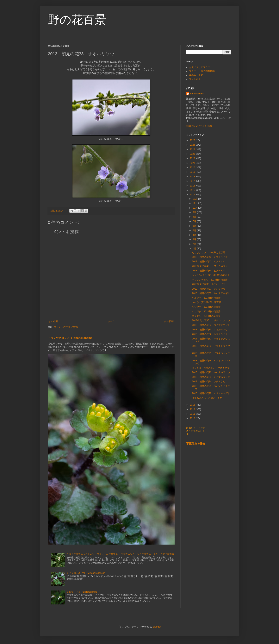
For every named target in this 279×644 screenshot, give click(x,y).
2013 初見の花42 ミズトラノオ (210, 257)
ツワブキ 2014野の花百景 (206, 307)
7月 (195, 221)
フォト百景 (195, 79)
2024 (193, 149)
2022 (193, 158)
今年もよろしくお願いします (207, 398)
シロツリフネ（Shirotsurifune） (83, 592)
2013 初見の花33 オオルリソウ (210, 330)
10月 (195, 208)
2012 (193, 409)
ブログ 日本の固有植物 (202, 71)
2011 (193, 414)
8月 (195, 217)
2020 (193, 167)
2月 (195, 244)
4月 (195, 235)
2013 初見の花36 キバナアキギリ (211, 293)
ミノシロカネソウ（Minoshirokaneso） (87, 573)
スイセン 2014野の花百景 (206, 316)
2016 (193, 186)
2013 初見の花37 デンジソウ (209, 289)
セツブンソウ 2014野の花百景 (209, 253)
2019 (193, 172)
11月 (195, 203)
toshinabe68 (197, 94)
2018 (193, 177)
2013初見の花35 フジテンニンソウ (211, 320)
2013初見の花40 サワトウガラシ (210, 266)
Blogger (157, 627)
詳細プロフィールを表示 (199, 126)
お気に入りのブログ (200, 67)
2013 (193, 405)
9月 (195, 212)
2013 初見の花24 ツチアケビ (209, 382)
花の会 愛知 (196, 75)
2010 (193, 418)
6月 (195, 226)
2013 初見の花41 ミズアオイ (209, 262)
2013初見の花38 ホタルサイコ (209, 284)
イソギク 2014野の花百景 (206, 312)
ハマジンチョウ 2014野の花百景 (210, 280)
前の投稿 (169, 321)
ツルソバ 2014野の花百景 (206, 298)
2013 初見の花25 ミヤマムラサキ (211, 377)
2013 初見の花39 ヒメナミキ (209, 271)
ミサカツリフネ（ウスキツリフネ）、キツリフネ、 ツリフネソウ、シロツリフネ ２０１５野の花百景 (120, 554)
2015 (193, 190)
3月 (195, 239)
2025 (193, 145)
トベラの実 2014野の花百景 (207, 302)
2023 (193, 154)
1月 (195, 249)
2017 (193, 181)
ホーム (111, 321)
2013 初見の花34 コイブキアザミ (211, 325)
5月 (195, 230)
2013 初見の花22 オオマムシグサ (211, 393)
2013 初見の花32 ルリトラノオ (210, 334)
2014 (193, 195)
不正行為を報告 (196, 444)
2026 (193, 140)
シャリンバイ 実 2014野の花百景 (211, 275)
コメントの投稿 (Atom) (66, 327)
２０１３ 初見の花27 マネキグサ (211, 368)
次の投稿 (53, 321)
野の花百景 (77, 20)
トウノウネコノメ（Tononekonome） (71, 338)
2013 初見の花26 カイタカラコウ (211, 372)
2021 (193, 163)
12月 (195, 199)
